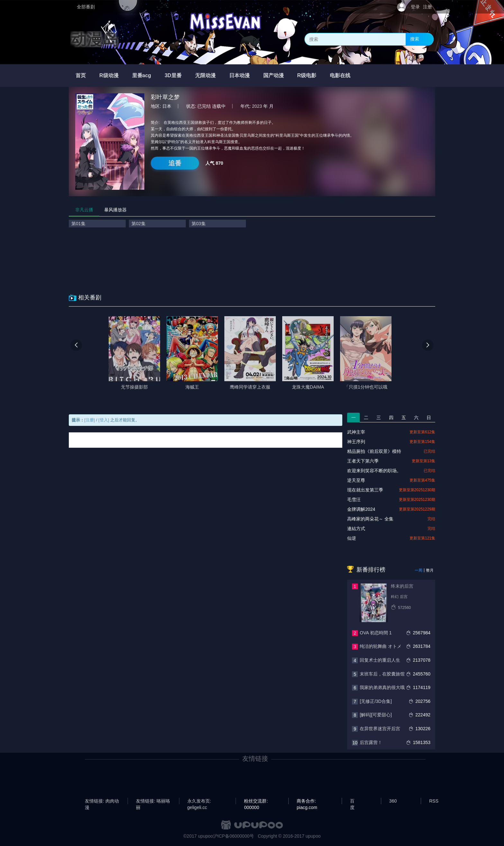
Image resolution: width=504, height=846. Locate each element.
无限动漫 (205, 75)
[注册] (90, 420)
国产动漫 (274, 75)
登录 (415, 7)
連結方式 (356, 529)
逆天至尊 (356, 480)
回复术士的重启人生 (380, 660)
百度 (352, 801)
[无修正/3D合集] (376, 701)
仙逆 (352, 538)
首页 (81, 75)
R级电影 (307, 75)
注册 (428, 7)
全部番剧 (86, 7)
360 (393, 801)
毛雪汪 (354, 500)
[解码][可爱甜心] (376, 715)
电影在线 (340, 75)
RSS (434, 801)
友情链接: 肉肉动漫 (102, 801)
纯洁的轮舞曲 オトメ (381, 646)
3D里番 (173, 75)
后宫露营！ (371, 742)
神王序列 (356, 442)
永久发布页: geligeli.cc (199, 801)
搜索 (415, 39)
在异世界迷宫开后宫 (380, 729)
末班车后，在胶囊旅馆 (382, 674)
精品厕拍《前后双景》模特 (374, 451)
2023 (257, 106)
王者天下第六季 (363, 461)
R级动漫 (109, 75)
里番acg (142, 75)
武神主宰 (356, 432)
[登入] (104, 420)
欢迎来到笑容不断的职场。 (374, 471)
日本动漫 (239, 75)
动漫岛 (94, 39)
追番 (175, 163)
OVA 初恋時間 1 (376, 633)
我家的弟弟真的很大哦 (382, 687)
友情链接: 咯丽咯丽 (153, 801)
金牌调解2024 (361, 509)
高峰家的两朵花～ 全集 (370, 519)
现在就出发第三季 (365, 490)
